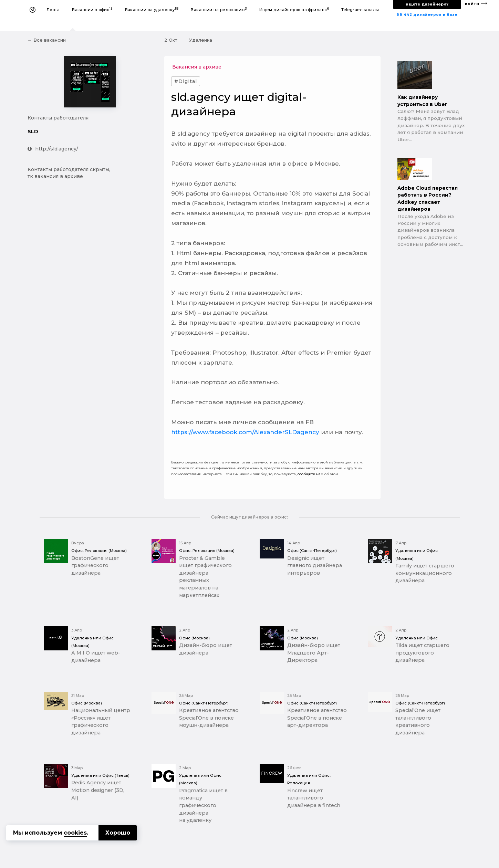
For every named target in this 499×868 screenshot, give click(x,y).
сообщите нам (310, 474)
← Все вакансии (47, 40)
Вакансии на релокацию (219, 9)
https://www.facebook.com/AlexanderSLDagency (245, 432)
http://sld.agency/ (53, 149)
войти (472, 4)
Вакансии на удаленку (152, 9)
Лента (53, 10)
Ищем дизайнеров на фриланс (294, 9)
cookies (75, 833)
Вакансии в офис (92, 9)
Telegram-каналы (360, 10)
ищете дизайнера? (427, 4)
